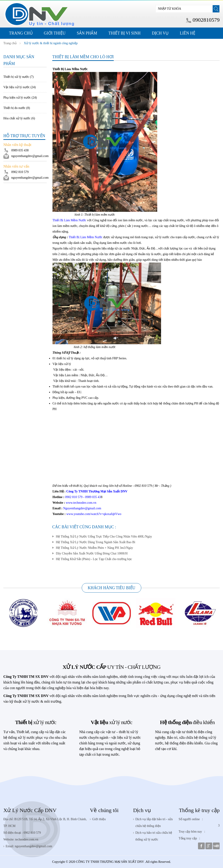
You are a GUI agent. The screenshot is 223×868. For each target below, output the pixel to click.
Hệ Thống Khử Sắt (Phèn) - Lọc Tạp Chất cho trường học (94, 559)
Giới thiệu (55, 33)
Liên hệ (187, 33)
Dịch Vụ (160, 33)
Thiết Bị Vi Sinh (124, 33)
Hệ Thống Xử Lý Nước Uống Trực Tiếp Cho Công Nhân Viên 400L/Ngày (104, 537)
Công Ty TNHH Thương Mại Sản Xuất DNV (97, 491)
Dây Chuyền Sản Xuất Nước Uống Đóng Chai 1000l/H (92, 553)
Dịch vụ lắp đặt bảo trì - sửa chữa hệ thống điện (154, 823)
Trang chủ (10, 43)
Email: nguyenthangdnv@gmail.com (29, 846)
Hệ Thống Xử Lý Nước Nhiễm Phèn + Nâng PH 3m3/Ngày (94, 548)
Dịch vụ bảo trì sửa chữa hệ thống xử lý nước (154, 836)
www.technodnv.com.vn (81, 503)
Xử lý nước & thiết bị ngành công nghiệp (51, 43)
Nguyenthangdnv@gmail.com (82, 508)
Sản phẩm (87, 33)
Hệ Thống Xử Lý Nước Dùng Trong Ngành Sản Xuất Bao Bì (96, 542)
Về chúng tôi (104, 810)
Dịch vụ (142, 810)
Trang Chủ (21, 33)
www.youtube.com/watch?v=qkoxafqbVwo (94, 514)
